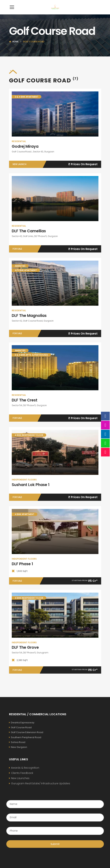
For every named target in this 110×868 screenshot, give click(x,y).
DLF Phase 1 (22, 569)
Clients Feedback (22, 778)
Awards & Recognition (25, 773)
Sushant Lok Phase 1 (31, 490)
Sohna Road (17, 748)
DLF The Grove (25, 653)
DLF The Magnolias (29, 321)
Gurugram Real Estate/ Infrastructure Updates (41, 789)
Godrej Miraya (25, 152)
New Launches (20, 784)
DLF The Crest (25, 406)
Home (16, 47)
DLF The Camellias (29, 236)
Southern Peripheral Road (25, 743)
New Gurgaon (18, 752)
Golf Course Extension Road (26, 738)
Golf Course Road (20, 733)
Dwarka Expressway (22, 728)
